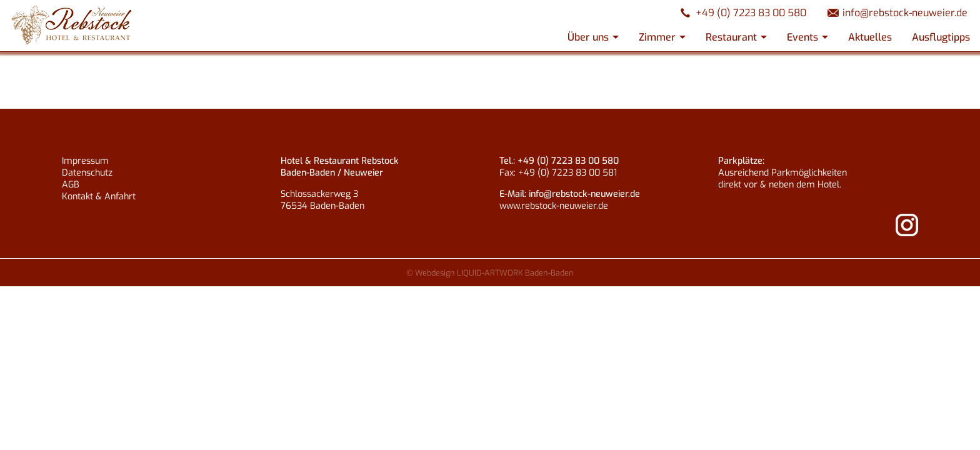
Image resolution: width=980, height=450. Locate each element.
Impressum (85, 161)
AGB (71, 185)
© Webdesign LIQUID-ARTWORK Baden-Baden (490, 273)
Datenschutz (87, 173)
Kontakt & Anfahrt (99, 197)
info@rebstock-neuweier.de (905, 13)
